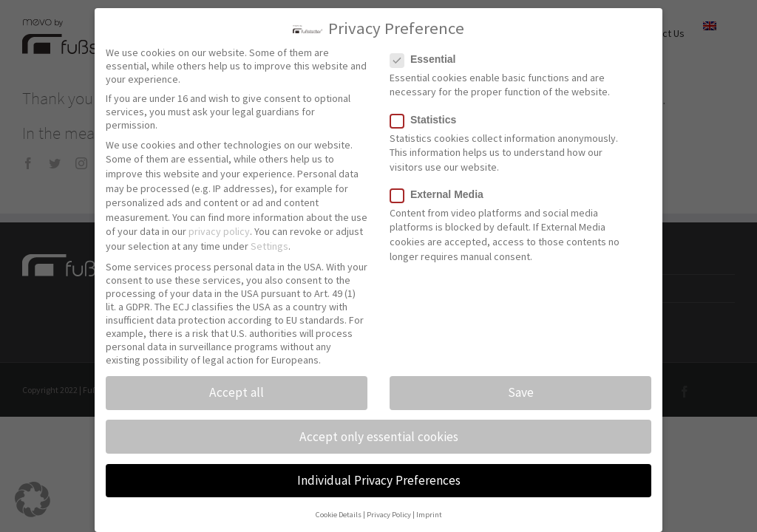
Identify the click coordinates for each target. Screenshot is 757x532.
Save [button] (521, 386)
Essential (429, 52)
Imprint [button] (429, 508)
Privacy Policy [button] (389, 508)
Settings (269, 239)
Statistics (429, 112)
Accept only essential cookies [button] (379, 429)
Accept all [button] (237, 386)
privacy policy (219, 225)
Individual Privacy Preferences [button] (379, 473)
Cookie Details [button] (339, 508)
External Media (443, 187)
